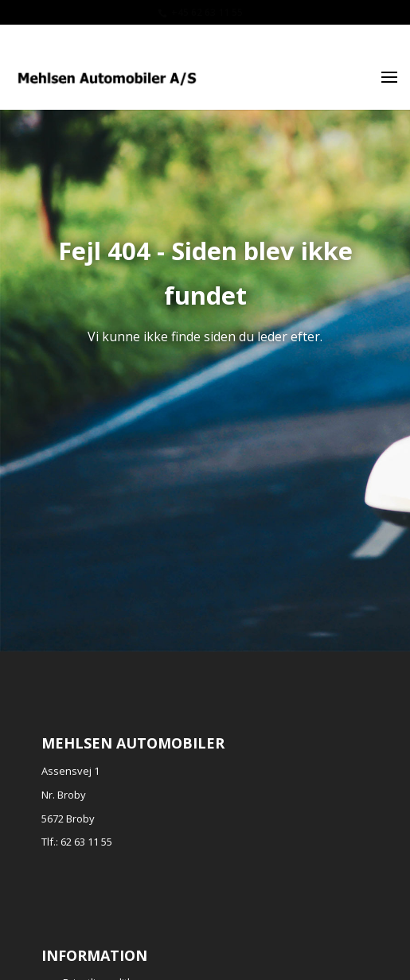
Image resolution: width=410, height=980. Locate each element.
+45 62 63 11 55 (207, 12)
